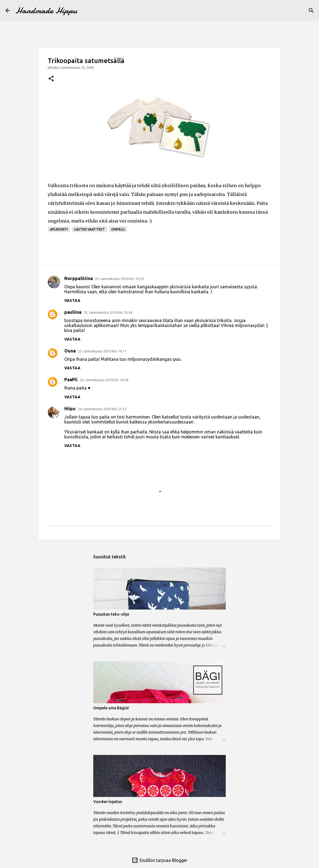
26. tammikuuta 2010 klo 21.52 (102, 409)
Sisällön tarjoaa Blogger (159, 860)
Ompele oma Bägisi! (111, 708)
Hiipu (70, 409)
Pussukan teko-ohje (111, 614)
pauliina (73, 312)
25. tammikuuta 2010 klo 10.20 (119, 279)
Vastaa (72, 300)
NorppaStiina (79, 278)
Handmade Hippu (46, 11)
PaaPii (71, 380)
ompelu (118, 229)
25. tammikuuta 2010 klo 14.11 (102, 351)
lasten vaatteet (90, 229)
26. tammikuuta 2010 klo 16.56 (104, 380)
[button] (51, 79)
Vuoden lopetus (108, 802)
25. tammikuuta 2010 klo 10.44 (108, 312)
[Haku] (311, 11)
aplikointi (59, 229)
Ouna (70, 351)
